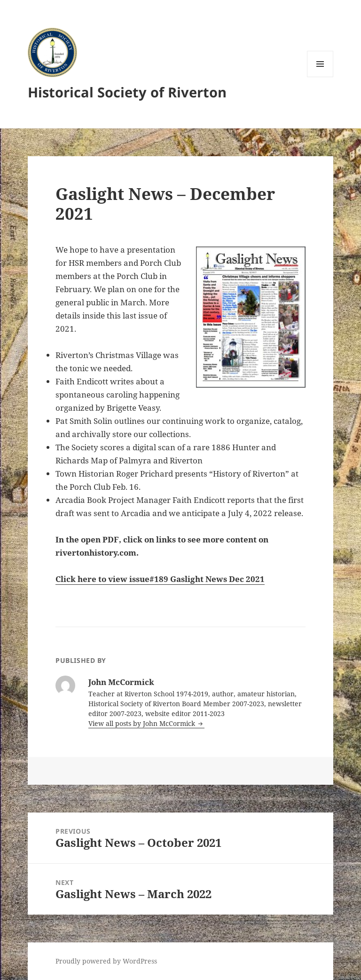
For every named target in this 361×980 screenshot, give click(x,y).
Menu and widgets (320, 77)
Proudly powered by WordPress (106, 961)
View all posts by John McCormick (143, 723)
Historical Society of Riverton (127, 92)
